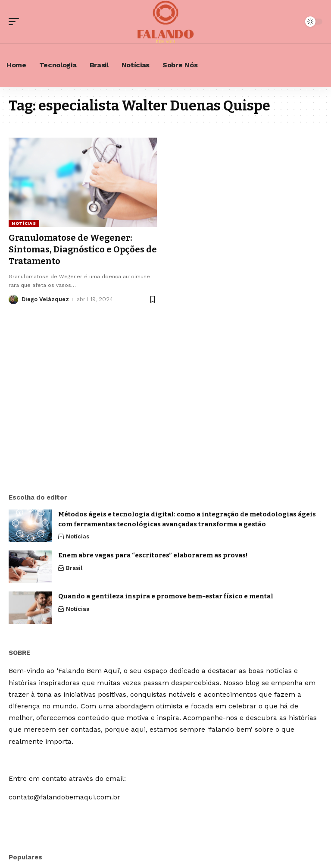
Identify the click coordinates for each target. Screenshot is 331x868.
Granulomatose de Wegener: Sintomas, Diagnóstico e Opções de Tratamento (77, 249)
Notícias (24, 223)
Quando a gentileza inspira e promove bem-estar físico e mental (166, 596)
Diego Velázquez (45, 298)
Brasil (74, 568)
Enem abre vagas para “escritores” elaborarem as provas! (153, 555)
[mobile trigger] (16, 22)
